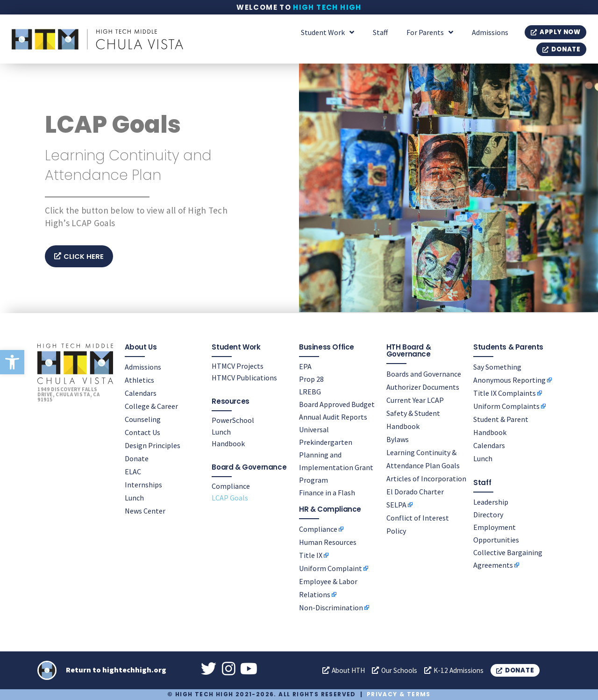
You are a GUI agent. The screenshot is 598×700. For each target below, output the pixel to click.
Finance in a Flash (327, 492)
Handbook (228, 443)
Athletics (139, 379)
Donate (137, 458)
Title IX (311, 555)
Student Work (327, 32)
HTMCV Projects (238, 365)
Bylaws (398, 439)
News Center (145, 510)
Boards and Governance (424, 373)
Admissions (490, 32)
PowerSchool (233, 420)
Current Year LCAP (415, 400)
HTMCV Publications (244, 377)
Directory (488, 514)
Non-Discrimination (331, 607)
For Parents (430, 32)
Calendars (141, 393)
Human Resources (328, 542)
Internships (143, 484)
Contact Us (142, 432)
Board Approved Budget (337, 404)
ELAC (133, 471)
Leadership (491, 501)
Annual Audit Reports (333, 416)
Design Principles (153, 445)
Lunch (134, 497)
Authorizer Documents (423, 386)
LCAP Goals (230, 497)
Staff (380, 32)
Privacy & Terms (399, 694)
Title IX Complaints (505, 393)
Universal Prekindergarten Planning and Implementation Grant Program (336, 454)
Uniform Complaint (331, 568)
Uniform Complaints (506, 406)
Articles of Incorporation (426, 478)
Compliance (231, 486)
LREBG (310, 391)
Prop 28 (311, 379)
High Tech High (327, 7)
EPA (305, 366)
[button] (12, 362)
